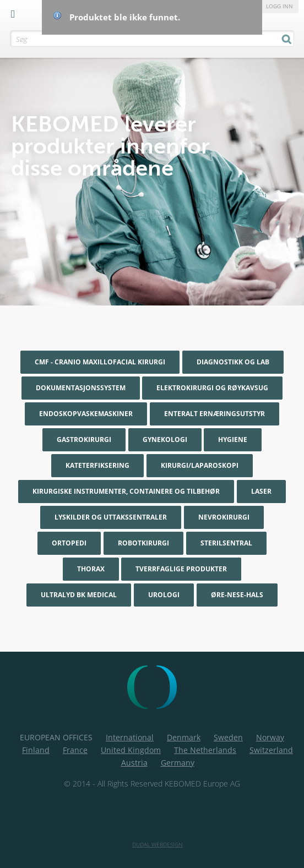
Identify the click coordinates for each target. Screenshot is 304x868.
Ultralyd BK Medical (79, 595)
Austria (134, 763)
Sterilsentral (226, 543)
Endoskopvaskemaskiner (86, 414)
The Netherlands (205, 750)
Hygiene (233, 440)
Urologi (164, 595)
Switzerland (271, 750)
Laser (261, 491)
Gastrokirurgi (84, 440)
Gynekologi (165, 440)
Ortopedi (69, 543)
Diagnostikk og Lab (233, 362)
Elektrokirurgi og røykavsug (212, 388)
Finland (36, 750)
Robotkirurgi (143, 543)
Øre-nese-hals (237, 595)
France (75, 750)
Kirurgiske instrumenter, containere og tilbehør (126, 491)
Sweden (228, 737)
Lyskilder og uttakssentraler (111, 517)
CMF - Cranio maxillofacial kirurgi (100, 362)
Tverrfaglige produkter (181, 569)
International (130, 737)
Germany (178, 763)
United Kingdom (131, 750)
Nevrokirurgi (224, 517)
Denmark (184, 737)
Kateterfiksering (97, 465)
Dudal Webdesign (158, 844)
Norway (270, 737)
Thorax (91, 569)
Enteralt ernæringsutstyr (215, 414)
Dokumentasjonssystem (81, 388)
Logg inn (279, 6)
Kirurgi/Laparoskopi (200, 465)
